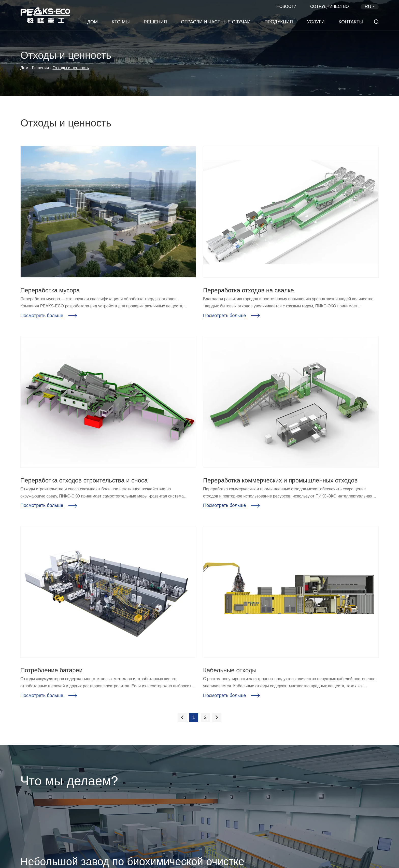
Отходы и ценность (71, 68)
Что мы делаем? (69, 781)
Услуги (316, 22)
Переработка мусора (50, 290)
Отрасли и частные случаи (216, 22)
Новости (286, 6)
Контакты (351, 22)
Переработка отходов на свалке (248, 290)
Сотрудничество (330, 6)
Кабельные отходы (230, 670)
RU (370, 7)
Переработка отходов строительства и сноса (84, 480)
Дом (92, 22)
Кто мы (121, 22)
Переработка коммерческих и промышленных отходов (280, 480)
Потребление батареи (51, 670)
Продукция (279, 22)
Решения (155, 22)
